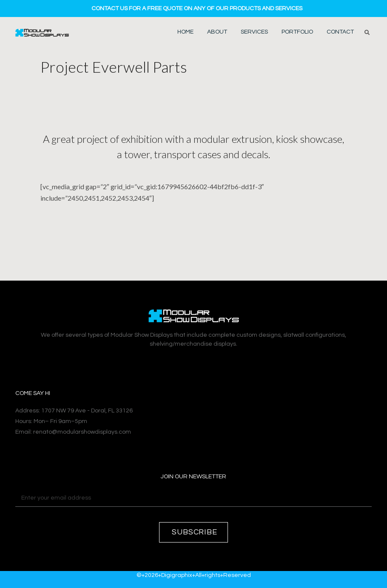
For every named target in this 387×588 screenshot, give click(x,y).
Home (185, 32)
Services (254, 32)
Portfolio (297, 32)
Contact (340, 32)
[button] (367, 33)
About (217, 32)
